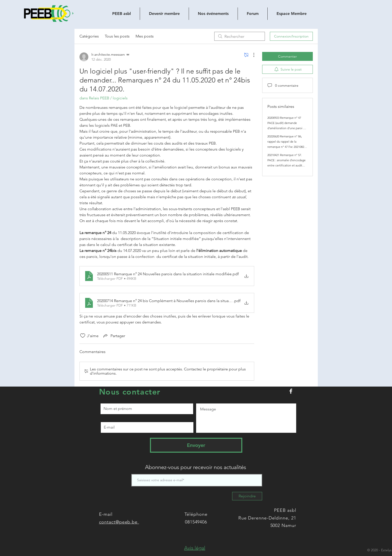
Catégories (89, 36)
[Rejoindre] (247, 496)
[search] (240, 36)
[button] (195, 548)
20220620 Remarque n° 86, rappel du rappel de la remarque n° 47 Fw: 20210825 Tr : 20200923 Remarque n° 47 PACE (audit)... (287, 147)
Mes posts (145, 36)
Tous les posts (117, 36)
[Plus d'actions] (251, 55)
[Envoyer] (196, 445)
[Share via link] (114, 336)
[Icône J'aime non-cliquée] (83, 336)
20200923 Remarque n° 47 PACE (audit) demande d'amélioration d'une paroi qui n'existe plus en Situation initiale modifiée (287, 128)
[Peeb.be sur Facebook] (291, 391)
